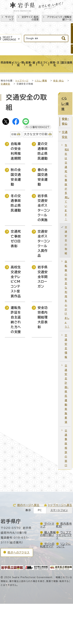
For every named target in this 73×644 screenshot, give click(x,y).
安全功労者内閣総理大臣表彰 (43, 317)
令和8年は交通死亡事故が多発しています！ (67, 182)
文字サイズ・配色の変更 (30, 18)
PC (40, 510)
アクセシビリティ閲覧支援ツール (59, 18)
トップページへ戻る (60, 505)
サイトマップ (9, 18)
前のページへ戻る (28, 505)
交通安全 (5, 84)
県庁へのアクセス (19, 553)
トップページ (22, 81)
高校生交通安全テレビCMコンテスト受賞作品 (16, 282)
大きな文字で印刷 (36, 134)
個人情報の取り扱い (48, 534)
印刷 (14, 134)
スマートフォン (59, 510)
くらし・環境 (41, 81)
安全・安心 (59, 81)
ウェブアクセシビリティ (64, 535)
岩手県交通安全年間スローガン (43, 277)
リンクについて (63, 545)
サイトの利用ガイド (47, 545)
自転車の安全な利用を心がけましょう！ (67, 294)
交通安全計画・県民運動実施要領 (67, 394)
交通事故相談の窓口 (66, 448)
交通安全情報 (66, 346)
